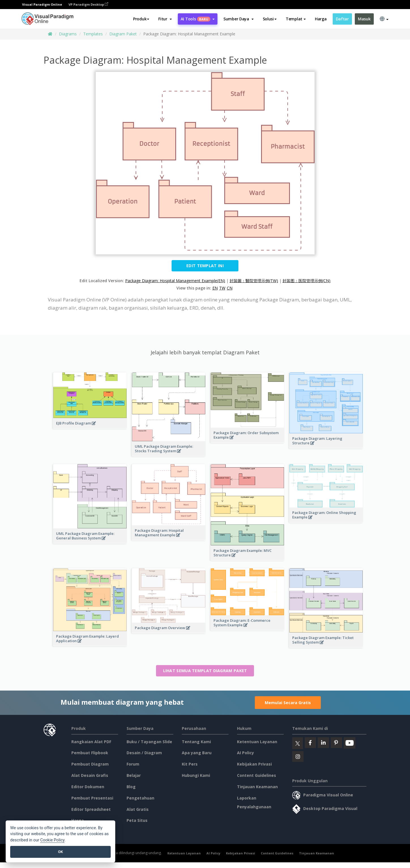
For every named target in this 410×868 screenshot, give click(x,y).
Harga (321, 19)
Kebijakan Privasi (254, 764)
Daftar (342, 19)
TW (222, 288)
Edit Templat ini (205, 266)
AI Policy (245, 753)
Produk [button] (141, 19)
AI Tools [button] (198, 19)
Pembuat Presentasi (92, 798)
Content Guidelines (257, 775)
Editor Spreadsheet (91, 809)
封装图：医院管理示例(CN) (307, 281)
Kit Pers (190, 764)
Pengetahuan (140, 798)
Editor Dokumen (88, 787)
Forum (133, 764)
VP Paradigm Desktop (88, 4)
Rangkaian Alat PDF (91, 742)
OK (60, 852)
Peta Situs (137, 820)
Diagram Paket (123, 34)
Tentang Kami (196, 742)
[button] (165, 19)
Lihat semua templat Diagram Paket (205, 671)
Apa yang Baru (197, 753)
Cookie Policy (52, 840)
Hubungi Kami (196, 775)
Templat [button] (296, 19)
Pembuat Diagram (90, 764)
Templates (93, 34)
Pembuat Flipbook (90, 753)
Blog (131, 787)
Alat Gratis (138, 809)
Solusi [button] (270, 19)
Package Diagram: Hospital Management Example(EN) (175, 281)
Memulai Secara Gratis (288, 703)
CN (230, 288)
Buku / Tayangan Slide (149, 742)
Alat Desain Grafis (90, 775)
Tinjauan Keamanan (257, 787)
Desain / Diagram (144, 753)
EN (215, 288)
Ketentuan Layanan (257, 742)
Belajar (134, 775)
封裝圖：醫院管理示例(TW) (254, 281)
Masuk (364, 19)
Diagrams (68, 34)
